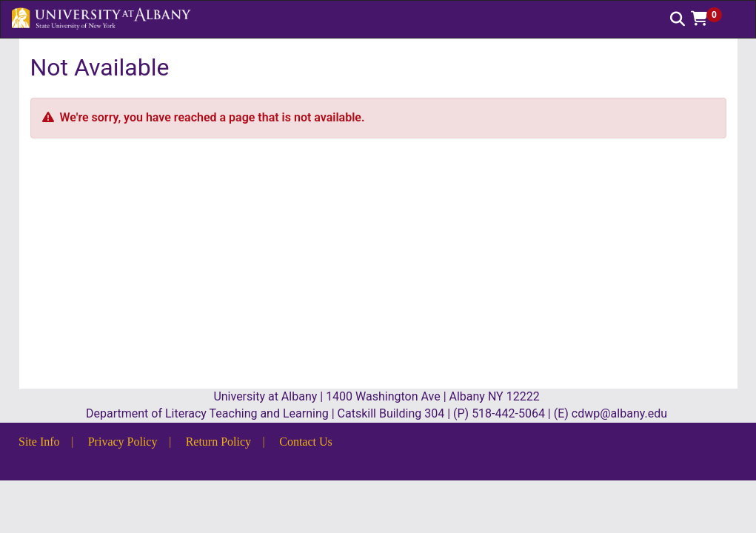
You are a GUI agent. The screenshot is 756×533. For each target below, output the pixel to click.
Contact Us (306, 442)
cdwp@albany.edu (621, 413)
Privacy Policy (123, 442)
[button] (712, 19)
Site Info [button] (39, 442)
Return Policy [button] (218, 442)
